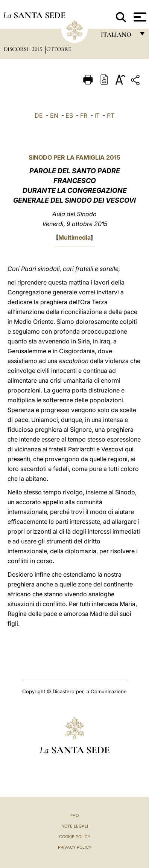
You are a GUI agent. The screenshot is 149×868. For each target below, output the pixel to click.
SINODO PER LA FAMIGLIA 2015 (74, 157)
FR (84, 115)
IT (97, 115)
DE (39, 115)
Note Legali (75, 826)
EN (54, 115)
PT (111, 115)
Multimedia (74, 237)
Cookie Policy (75, 837)
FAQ (74, 816)
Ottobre (59, 49)
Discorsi (17, 49)
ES (69, 115)
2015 (38, 49)
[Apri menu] (139, 17)
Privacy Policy (75, 847)
